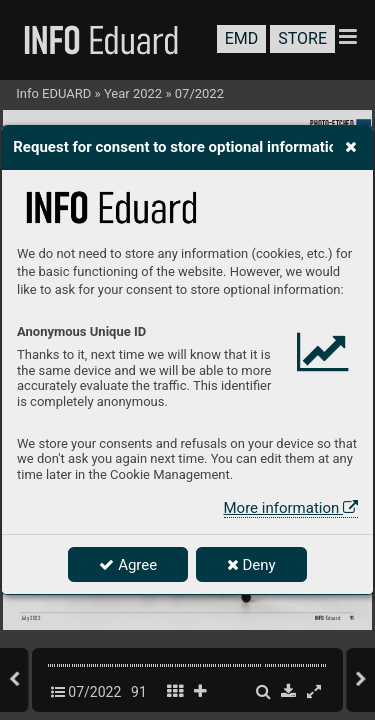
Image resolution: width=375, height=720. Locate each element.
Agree (128, 565)
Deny (251, 565)
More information (291, 508)
